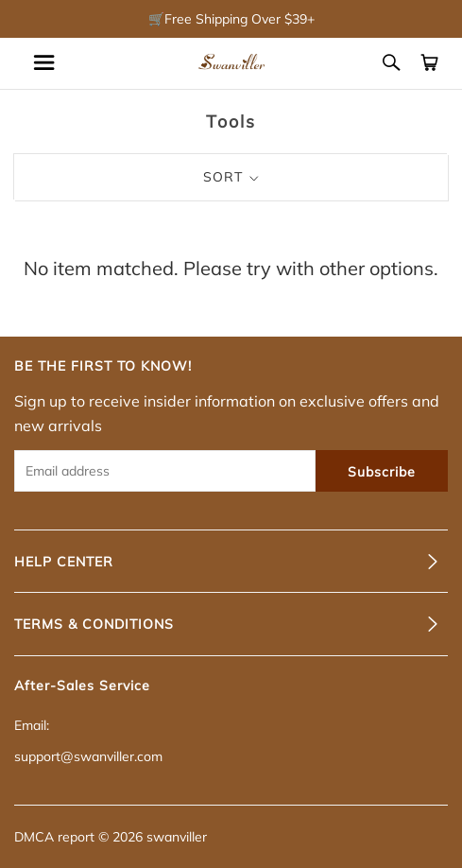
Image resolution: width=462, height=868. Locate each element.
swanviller (177, 837)
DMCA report (54, 837)
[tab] (231, 562)
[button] (231, 562)
